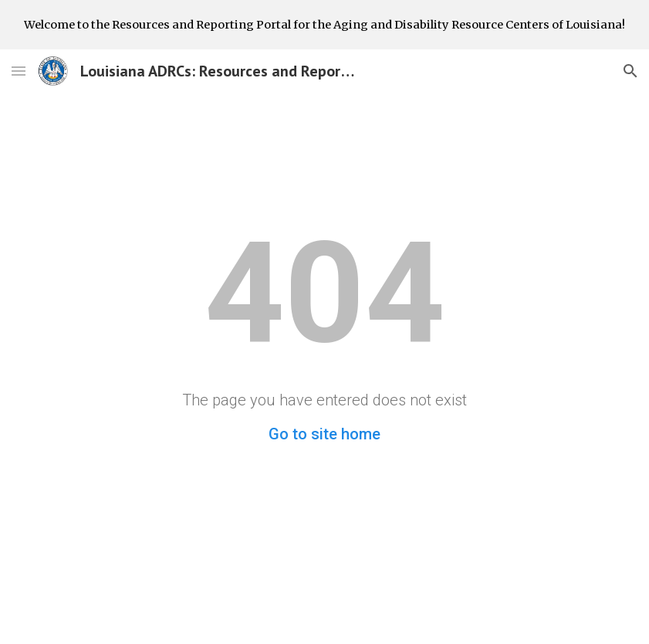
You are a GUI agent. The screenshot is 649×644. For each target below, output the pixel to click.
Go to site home (324, 434)
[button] (19, 71)
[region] (324, 25)
